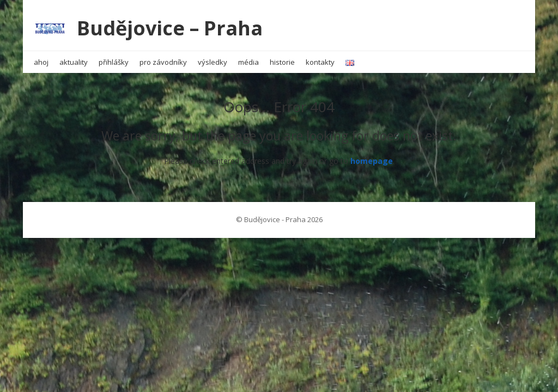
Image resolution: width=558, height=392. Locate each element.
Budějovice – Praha (170, 28)
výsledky (213, 62)
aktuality (74, 62)
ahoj (41, 62)
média (248, 62)
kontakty (320, 62)
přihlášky (114, 62)
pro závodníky (163, 62)
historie (282, 62)
